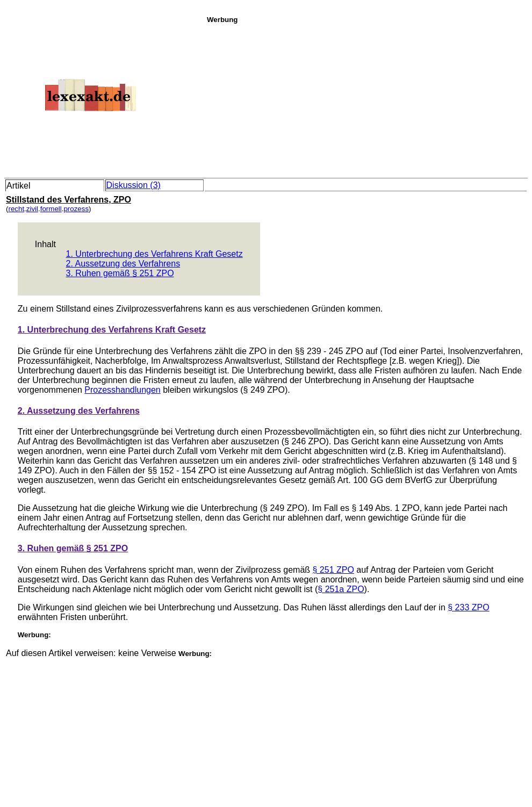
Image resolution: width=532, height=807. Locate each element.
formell (51, 209)
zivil (32, 209)
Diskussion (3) (134, 185)
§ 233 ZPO (468, 607)
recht (16, 209)
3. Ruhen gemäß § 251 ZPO (120, 273)
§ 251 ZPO (333, 570)
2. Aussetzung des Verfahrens (123, 264)
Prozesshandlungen (122, 390)
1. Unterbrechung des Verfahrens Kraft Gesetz (154, 254)
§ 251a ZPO (341, 589)
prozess (76, 209)
